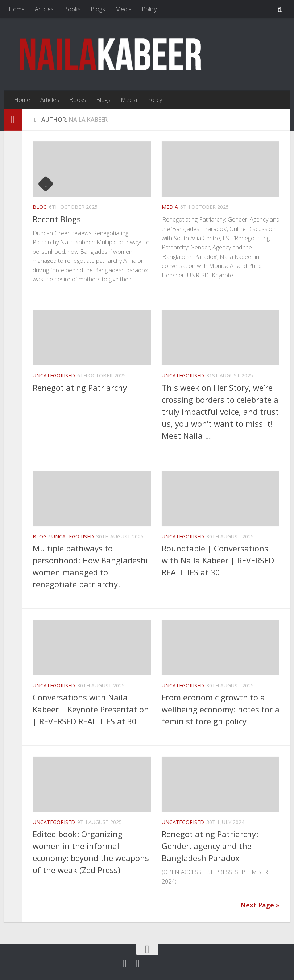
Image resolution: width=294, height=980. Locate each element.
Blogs (98, 9)
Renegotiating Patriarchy (80, 388)
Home (17, 9)
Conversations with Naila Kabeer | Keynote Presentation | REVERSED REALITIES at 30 (91, 709)
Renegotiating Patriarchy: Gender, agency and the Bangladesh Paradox (210, 846)
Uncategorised (54, 375)
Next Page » (260, 905)
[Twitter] (125, 964)
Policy (149, 9)
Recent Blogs (57, 219)
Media (123, 9)
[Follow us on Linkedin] (138, 964)
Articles (44, 9)
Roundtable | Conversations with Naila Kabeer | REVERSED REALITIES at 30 (218, 560)
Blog (40, 207)
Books (72, 9)
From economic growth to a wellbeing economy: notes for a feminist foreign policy (221, 709)
